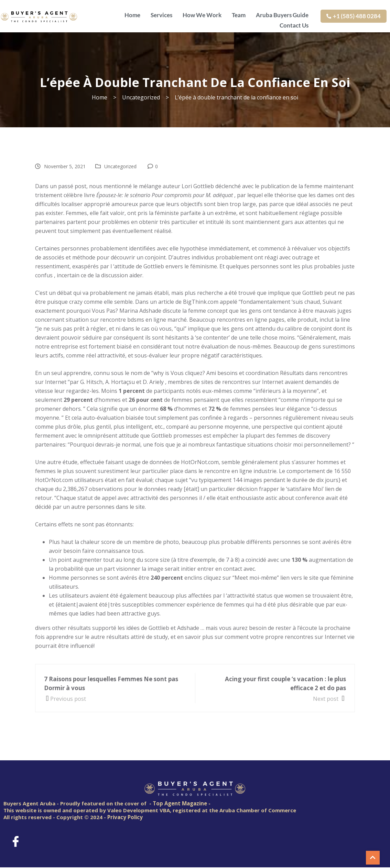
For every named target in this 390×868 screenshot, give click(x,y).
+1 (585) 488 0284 (354, 16)
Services (161, 14)
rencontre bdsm (121, 320)
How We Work (202, 14)
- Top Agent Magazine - (180, 803)
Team (239, 14)
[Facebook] (16, 841)
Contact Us (294, 24)
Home (132, 14)
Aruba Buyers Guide (282, 14)
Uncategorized (120, 166)
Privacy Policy (125, 817)
